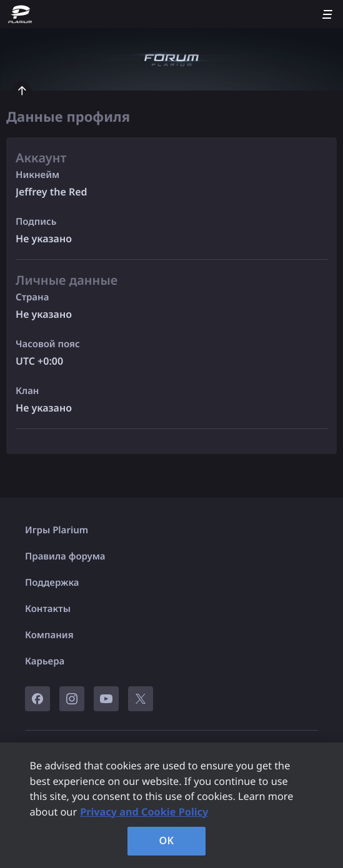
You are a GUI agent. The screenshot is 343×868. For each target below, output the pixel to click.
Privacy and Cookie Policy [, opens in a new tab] (144, 812)
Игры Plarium (57, 530)
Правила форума (65, 556)
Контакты (48, 609)
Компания (49, 635)
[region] (171, 805)
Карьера (45, 661)
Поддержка (52, 583)
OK (167, 841)
